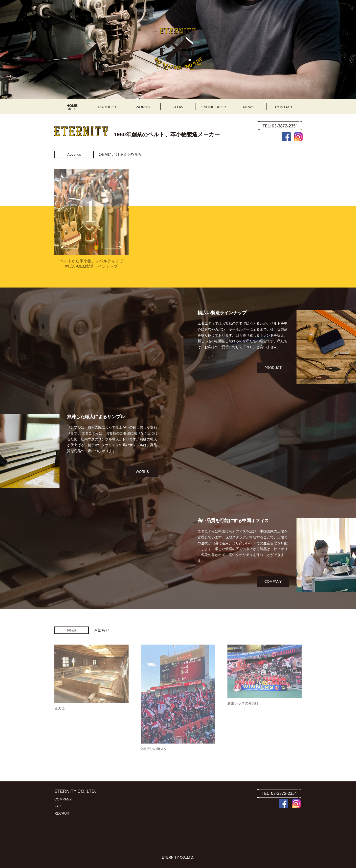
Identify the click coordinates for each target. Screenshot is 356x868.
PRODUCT (334, 368)
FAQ (58, 806)
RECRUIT (62, 813)
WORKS (81, 472)
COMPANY (334, 581)
